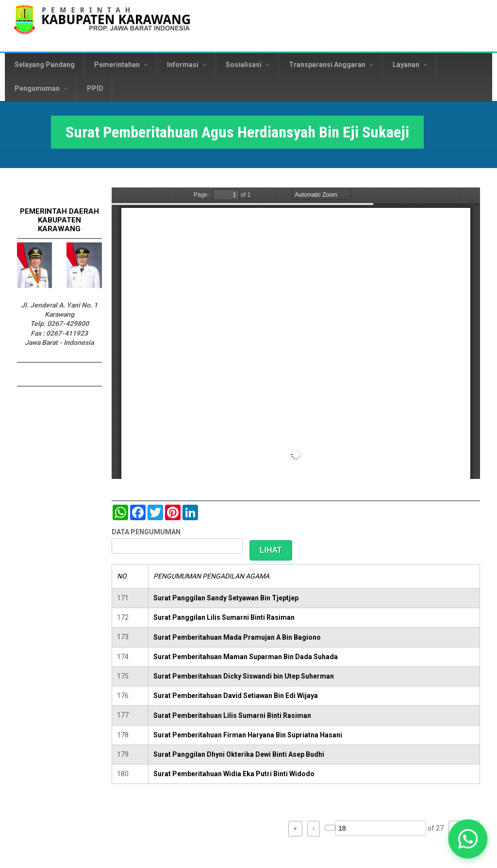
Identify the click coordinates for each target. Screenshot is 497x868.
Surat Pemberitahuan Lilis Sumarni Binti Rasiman (232, 715)
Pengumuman (41, 88)
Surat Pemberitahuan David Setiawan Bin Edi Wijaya (236, 696)
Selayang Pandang (45, 65)
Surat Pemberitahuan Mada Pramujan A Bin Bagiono (237, 637)
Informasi (187, 65)
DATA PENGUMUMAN (146, 532)
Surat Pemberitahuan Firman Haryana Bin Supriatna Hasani (248, 735)
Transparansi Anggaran (331, 65)
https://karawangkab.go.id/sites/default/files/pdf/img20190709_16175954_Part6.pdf (296, 333)
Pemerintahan (121, 65)
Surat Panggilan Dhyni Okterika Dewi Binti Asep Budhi (239, 754)
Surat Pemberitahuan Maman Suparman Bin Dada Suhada (246, 657)
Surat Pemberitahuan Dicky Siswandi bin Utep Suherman (244, 676)
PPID (95, 88)
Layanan (410, 65)
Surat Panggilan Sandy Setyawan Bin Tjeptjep (226, 598)
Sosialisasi (248, 65)
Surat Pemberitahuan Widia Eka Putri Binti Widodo (234, 774)
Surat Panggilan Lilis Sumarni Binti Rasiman (224, 617)
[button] (468, 839)
